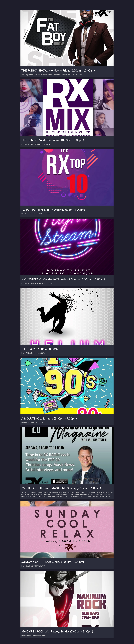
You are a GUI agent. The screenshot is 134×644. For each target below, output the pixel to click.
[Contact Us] (130, 3)
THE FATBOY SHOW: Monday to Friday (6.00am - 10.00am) (58, 70)
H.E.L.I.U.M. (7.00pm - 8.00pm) (40, 349)
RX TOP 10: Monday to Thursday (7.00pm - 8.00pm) (53, 210)
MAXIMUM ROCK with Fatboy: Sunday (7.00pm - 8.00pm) (57, 631)
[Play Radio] (125, 3)
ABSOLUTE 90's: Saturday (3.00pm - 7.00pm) (49, 418)
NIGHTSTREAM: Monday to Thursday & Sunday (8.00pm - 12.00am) (63, 279)
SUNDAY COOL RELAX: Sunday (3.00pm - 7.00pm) (53, 562)
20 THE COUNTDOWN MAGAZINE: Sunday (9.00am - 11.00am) (61, 488)
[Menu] (4, 3)
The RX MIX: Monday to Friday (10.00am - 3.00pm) (53, 140)
